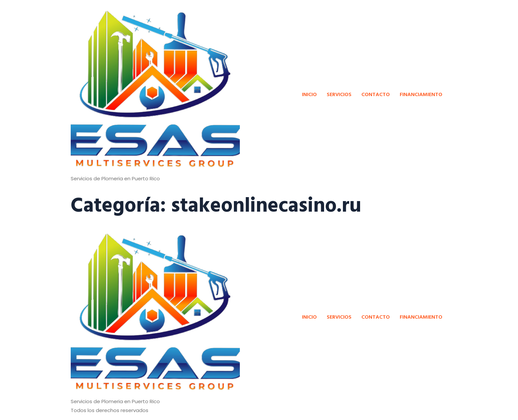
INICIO (309, 94)
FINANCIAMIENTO (421, 94)
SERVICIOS (339, 94)
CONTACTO (376, 94)
